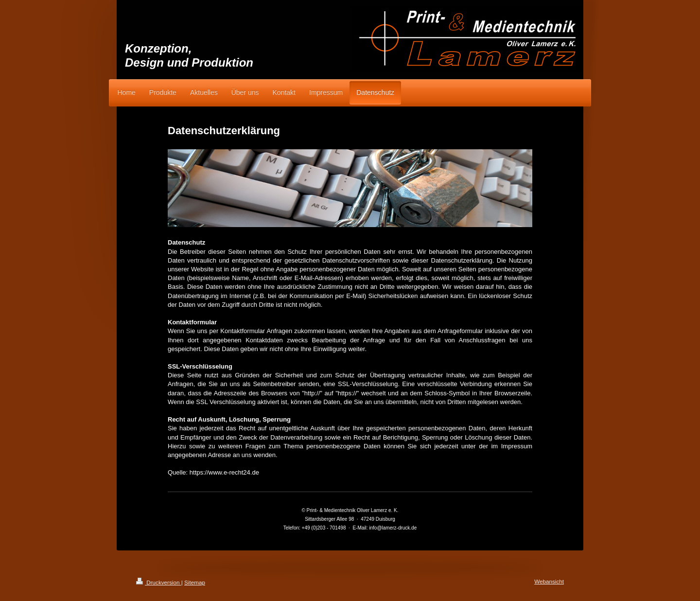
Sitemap (195, 582)
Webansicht (549, 581)
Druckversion (159, 582)
